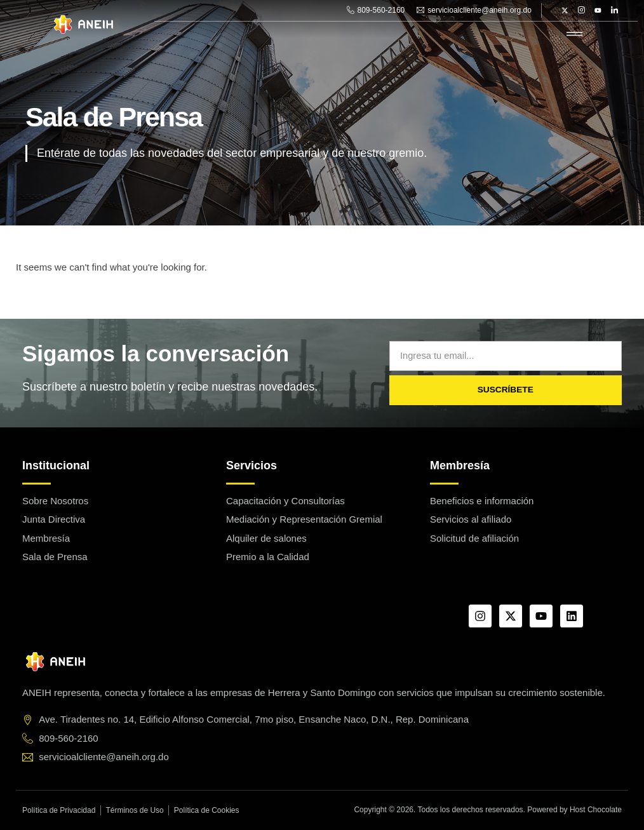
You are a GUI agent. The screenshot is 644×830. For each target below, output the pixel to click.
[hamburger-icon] (574, 35)
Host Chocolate (596, 810)
